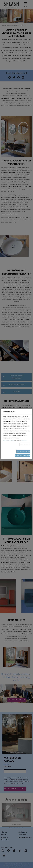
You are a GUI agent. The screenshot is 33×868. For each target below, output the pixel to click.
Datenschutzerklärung (8, 440)
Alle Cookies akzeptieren (23, 455)
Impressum (24, 440)
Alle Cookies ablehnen (23, 451)
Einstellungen (24, 444)
